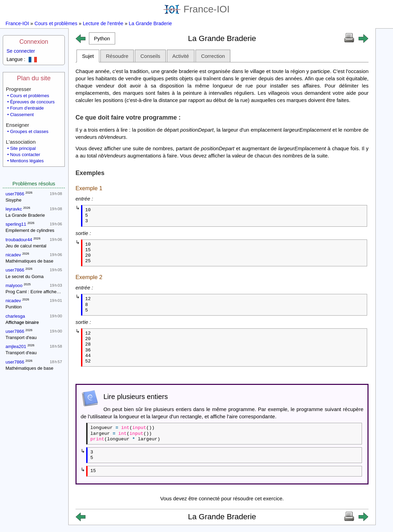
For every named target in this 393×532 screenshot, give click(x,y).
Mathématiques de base (29, 261)
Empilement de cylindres (30, 230)
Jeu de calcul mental (26, 246)
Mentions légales (27, 161)
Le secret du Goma (25, 277)
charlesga (15, 316)
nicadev (13, 255)
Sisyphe (13, 200)
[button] (102, 38)
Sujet (88, 56)
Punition (14, 307)
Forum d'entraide (27, 108)
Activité (181, 56)
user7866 (15, 194)
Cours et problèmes (56, 23)
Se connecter (21, 51)
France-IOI (196, 9)
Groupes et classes (29, 131)
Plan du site (34, 78)
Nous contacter (25, 155)
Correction (213, 56)
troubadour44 (19, 240)
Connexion (34, 42)
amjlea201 (16, 346)
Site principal (23, 148)
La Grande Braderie (150, 23)
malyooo (14, 285)
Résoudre (117, 56)
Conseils (150, 56)
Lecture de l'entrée (103, 23)
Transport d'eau (21, 337)
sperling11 (16, 224)
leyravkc (14, 209)
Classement (22, 115)
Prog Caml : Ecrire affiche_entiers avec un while (53, 292)
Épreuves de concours (32, 102)
